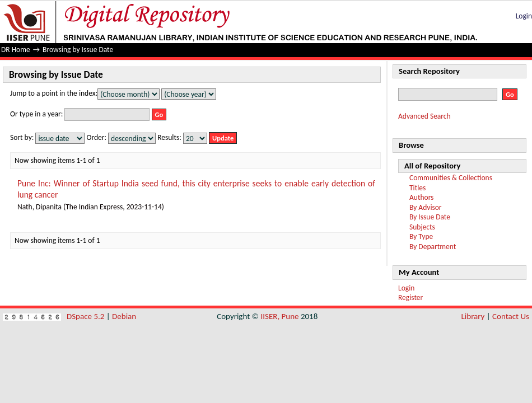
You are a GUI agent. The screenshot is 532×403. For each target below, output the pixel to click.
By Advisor (426, 207)
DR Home (16, 50)
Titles (417, 188)
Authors (421, 197)
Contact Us (511, 316)
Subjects (422, 227)
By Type (421, 236)
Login (524, 16)
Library (473, 316)
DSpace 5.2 (87, 316)
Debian (124, 316)
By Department (433, 247)
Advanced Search (424, 116)
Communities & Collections (451, 178)
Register (410, 297)
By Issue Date (430, 217)
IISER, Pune (279, 316)
